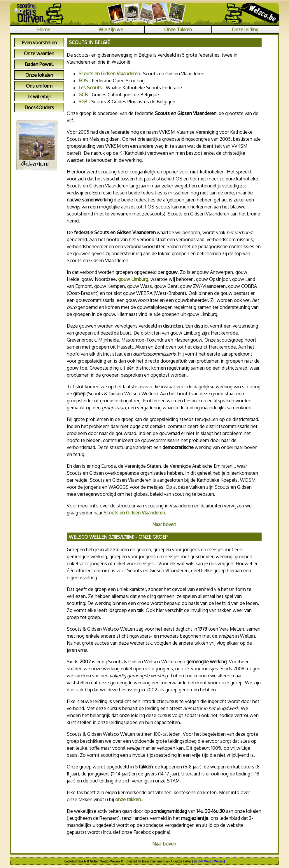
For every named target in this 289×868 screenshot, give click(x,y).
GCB (83, 95)
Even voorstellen (39, 43)
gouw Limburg (133, 279)
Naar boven (164, 524)
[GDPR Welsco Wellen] (210, 861)
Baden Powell (39, 64)
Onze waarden (39, 53)
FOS (83, 81)
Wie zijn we (111, 29)
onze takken (128, 799)
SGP (83, 102)
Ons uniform (39, 86)
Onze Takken (178, 29)
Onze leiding (245, 29)
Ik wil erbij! (39, 97)
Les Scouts (90, 88)
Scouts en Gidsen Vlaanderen (109, 74)
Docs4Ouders (39, 107)
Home (44, 29)
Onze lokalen (39, 75)
